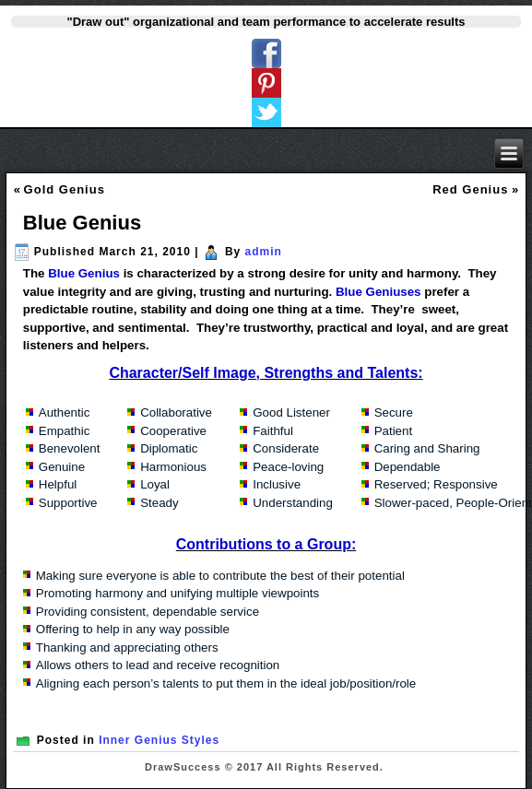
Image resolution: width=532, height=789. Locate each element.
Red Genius (470, 189)
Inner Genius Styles (159, 740)
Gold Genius (65, 189)
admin (264, 252)
